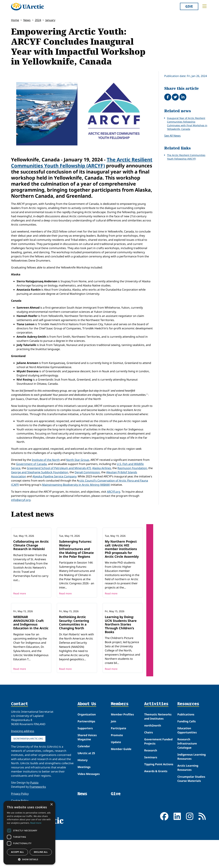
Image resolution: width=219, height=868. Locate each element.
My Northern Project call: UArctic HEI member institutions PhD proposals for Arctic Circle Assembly (122, 567)
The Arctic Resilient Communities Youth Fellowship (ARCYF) (82, 163)
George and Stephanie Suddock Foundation (40, 472)
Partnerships (86, 758)
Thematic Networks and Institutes (158, 753)
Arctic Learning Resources (188, 804)
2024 (38, 20)
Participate (119, 765)
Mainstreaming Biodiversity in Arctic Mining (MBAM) (76, 485)
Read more (20, 612)
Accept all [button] (17, 852)
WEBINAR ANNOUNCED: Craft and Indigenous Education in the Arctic (31, 659)
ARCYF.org (114, 492)
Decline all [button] (41, 852)
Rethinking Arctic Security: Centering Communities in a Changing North (74, 659)
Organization (87, 751)
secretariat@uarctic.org (28, 775)
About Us (87, 741)
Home (15, 20)
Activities (156, 741)
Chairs (149, 769)
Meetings (84, 804)
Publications (186, 751)
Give (189, 6)
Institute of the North (46, 460)
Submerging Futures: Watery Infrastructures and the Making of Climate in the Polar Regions (76, 567)
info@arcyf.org (21, 500)
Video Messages (89, 811)
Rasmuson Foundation (132, 468)
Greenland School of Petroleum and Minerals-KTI (59, 468)
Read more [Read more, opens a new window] (36, 823)
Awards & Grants (156, 808)
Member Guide (121, 786)
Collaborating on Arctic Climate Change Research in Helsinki (31, 563)
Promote (117, 772)
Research (151, 787)
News (27, 20)
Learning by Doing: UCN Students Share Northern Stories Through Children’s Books (121, 661)
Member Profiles (122, 751)
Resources (188, 741)
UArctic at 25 (86, 790)
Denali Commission (87, 472)
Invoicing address (23, 768)
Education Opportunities (187, 767)
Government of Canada (31, 464)
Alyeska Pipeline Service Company (54, 476)
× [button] (51, 805)
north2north (153, 762)
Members (120, 741)
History (83, 797)
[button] (29, 859)
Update (116, 779)
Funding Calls (187, 758)
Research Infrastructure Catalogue (187, 780)
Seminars (151, 794)
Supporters (85, 765)
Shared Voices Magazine (87, 774)
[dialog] (29, 833)
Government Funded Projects (158, 778)
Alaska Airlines (102, 468)
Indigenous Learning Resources (192, 793)
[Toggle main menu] (204, 6)
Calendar (84, 783)
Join (113, 758)
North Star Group (78, 460)
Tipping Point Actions (159, 801)
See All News (172, 136)
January (50, 20)
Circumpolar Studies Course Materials (191, 815)
